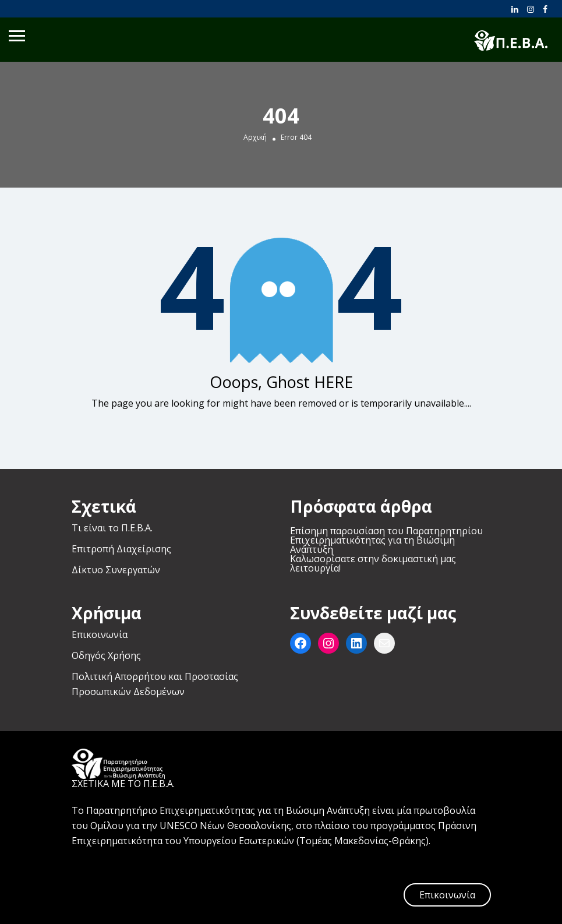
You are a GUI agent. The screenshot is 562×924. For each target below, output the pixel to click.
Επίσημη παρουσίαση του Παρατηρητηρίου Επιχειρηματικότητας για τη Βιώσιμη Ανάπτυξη (386, 540)
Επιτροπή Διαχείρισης (121, 549)
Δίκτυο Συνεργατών (116, 570)
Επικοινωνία (100, 634)
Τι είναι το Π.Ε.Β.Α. (112, 528)
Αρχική (255, 137)
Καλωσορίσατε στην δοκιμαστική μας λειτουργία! (373, 563)
